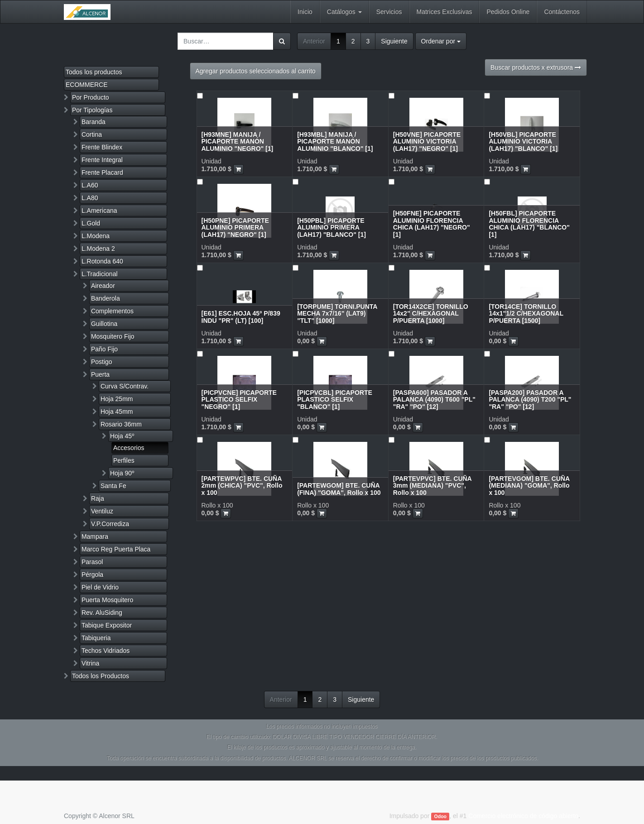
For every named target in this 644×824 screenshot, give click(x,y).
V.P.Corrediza (110, 524)
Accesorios (129, 448)
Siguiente (394, 41)
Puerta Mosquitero (107, 600)
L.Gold (91, 223)
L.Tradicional (100, 274)
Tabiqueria (96, 638)
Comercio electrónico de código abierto (523, 816)
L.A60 (90, 185)
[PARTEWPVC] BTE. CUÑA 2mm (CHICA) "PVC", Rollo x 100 (242, 486)
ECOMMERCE (87, 85)
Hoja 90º (122, 473)
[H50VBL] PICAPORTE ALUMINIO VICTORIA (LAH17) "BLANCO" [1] (523, 141)
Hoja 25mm (117, 399)
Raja (98, 498)
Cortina (92, 134)
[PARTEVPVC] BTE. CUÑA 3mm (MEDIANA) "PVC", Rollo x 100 (432, 486)
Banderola (106, 298)
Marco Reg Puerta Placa (116, 549)
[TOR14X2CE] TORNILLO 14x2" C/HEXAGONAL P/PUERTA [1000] (431, 314)
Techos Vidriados (106, 651)
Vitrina (90, 663)
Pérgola (92, 575)
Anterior (314, 41)
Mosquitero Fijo (113, 336)
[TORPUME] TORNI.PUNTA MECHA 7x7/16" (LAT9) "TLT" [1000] (337, 314)
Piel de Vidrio (100, 587)
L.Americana (99, 211)
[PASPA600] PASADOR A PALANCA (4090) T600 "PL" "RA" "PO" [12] (434, 400)
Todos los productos (94, 72)
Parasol (92, 562)
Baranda (94, 122)
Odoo (440, 816)
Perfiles (124, 460)
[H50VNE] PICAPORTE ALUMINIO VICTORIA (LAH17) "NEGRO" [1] (427, 141)
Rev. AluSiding (102, 613)
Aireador (103, 286)
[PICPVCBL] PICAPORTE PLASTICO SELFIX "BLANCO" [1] (335, 400)
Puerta (100, 374)
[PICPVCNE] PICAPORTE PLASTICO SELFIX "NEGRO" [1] (239, 400)
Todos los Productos (101, 676)
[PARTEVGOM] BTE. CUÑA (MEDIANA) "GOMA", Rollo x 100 (529, 486)
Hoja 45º (122, 436)
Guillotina (104, 324)
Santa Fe (113, 486)
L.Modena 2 (98, 249)
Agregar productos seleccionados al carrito (256, 71)
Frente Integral (102, 160)
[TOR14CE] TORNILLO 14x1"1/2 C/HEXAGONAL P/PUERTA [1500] (526, 314)
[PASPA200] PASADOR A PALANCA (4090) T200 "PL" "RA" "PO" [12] (530, 400)
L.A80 (90, 198)
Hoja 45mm (117, 412)
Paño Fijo (104, 349)
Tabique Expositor (107, 625)
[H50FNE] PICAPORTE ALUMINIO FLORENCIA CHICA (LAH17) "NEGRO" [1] (432, 224)
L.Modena (96, 236)
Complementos (112, 311)
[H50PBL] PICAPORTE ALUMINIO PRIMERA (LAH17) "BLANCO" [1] (332, 228)
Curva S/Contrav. (125, 386)
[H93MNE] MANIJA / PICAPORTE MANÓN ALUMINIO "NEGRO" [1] (238, 141)
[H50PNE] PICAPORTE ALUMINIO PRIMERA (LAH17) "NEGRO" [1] (235, 228)
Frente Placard (102, 172)
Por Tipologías (92, 110)
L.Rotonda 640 (102, 261)
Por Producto (91, 97)
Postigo (102, 362)
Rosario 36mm (121, 424)
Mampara (95, 537)
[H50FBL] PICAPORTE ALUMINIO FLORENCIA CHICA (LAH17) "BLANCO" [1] (529, 224)
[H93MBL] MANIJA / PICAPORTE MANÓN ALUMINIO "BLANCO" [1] (335, 141)
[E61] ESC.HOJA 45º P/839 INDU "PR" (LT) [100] (241, 317)
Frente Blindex (102, 147)
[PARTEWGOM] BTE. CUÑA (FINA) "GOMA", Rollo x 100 (339, 489)
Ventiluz (102, 511)
